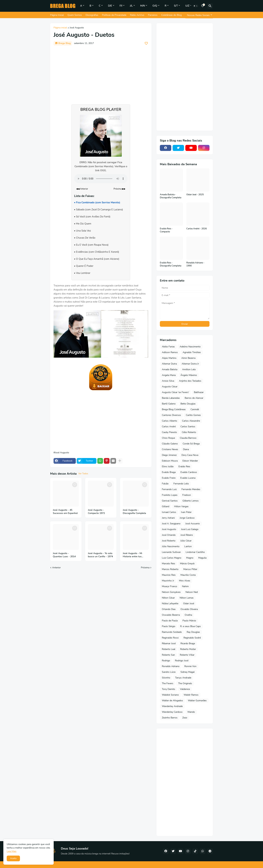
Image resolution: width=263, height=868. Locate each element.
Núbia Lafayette (170, 603)
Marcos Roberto (170, 569)
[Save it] (146, 43)
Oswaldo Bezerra (171, 615)
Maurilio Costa (188, 575)
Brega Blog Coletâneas (174, 409)
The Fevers (168, 683)
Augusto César (170, 387)
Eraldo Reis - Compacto (166, 230)
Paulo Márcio (189, 621)
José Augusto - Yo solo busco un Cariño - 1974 (100, 555)
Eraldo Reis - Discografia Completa (171, 264)
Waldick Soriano (170, 695)
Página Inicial (57, 15)
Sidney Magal (188, 672)
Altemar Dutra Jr (190, 364)
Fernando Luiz (169, 489)
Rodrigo (166, 661)
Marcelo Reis (168, 564)
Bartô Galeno (169, 404)
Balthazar (199, 392)
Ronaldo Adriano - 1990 (195, 264)
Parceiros (153, 15)
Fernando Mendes (191, 489)
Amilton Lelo (189, 369)
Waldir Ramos (191, 695)
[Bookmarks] (203, 6)
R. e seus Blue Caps (190, 626)
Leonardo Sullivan (171, 552)
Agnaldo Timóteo (192, 352)
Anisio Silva (168, 381)
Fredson (187, 495)
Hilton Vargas (181, 506)
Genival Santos (170, 501)
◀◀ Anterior (82, 189)
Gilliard (166, 506)
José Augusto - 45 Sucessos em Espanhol (65, 512)
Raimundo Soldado (172, 632)
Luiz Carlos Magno (172, 558)
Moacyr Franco (169, 586)
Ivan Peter (186, 512)
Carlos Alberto (169, 421)
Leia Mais (12, 851)
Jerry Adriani (168, 518)
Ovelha (188, 615)
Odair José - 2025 (195, 195)
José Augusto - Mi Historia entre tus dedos (132, 555)
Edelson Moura (170, 461)
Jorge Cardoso (187, 518)
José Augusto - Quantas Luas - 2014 (64, 555)
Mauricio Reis (169, 575)
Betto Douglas (188, 404)
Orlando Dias (169, 609)
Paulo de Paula (170, 621)
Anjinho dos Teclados (190, 381)
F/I (121, 6)
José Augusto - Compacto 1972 (96, 512)
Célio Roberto (189, 432)
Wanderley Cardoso (172, 712)
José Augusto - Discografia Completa (134, 512)
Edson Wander (190, 461)
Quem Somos (75, 15)
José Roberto (169, 541)
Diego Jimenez (169, 455)
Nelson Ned (192, 592)
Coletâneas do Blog (171, 15)
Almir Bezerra (188, 358)
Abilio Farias (168, 347)
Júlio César (186, 541)
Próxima (145, 568)
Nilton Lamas (187, 598)
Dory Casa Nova (190, 455)
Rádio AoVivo (137, 15)
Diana (186, 449)
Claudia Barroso (188, 438)
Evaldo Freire (169, 478)
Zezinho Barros (170, 718)
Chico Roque (168, 438)
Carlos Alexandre (191, 421)
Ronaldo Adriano (171, 666)
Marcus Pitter (190, 569)
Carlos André (169, 427)
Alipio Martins (169, 358)
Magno (190, 558)
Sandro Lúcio (169, 672)
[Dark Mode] (196, 6)
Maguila (202, 558)
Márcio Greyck (187, 564)
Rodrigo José (182, 661)
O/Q (155, 6)
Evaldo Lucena (188, 478)
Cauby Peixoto (169, 432)
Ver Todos (83, 474)
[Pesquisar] (210, 6)
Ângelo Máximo (189, 375)
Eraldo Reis (184, 466)
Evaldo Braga (169, 472)
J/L (131, 6)
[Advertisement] (101, 73)
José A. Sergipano (171, 524)
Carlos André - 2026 (197, 229)
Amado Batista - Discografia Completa (171, 196)
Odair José (189, 603)
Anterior (56, 568)
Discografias (92, 15)
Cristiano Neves (170, 449)
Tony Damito (168, 689)
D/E (110, 6)
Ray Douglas (193, 632)
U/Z (187, 6)
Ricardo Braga (188, 643)
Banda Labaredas (171, 398)
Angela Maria (169, 375)
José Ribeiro (187, 535)
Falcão (165, 484)
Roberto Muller (188, 649)
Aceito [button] (13, 858)
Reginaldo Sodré (192, 638)
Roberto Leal (169, 649)
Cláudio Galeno (170, 444)
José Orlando (169, 535)
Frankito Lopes (170, 495)
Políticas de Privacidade (114, 15)
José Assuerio (193, 524)
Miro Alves (185, 581)
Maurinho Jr (168, 581)
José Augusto (77, 28)
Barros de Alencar (194, 398)
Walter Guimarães (197, 701)
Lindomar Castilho (195, 552)
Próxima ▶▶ (120, 189)
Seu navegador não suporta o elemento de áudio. (101, 179)
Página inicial (60, 28)
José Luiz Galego (190, 529)
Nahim (185, 586)
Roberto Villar (187, 655)
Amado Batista (170, 369)
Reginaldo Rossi (170, 638)
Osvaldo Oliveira (189, 609)
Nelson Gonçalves (171, 592)
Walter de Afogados (172, 701)
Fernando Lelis (181, 484)
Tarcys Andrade (183, 678)
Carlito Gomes (193, 415)
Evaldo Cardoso (189, 472)
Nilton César (168, 598)
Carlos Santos (188, 427)
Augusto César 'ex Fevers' (175, 392)
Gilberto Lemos (191, 501)
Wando (191, 712)
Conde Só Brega (191, 444)
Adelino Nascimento (190, 347)
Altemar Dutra (169, 364)
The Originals (185, 683)
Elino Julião (168, 466)
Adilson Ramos (170, 352)
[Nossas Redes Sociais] (199, 15)
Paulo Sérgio (169, 626)
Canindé (195, 409)
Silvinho (166, 678)
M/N (143, 6)
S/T (176, 6)
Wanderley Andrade (172, 706)
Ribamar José (169, 643)
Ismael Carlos (169, 512)
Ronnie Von (190, 666)
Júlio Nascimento (171, 546)
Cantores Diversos (171, 415)
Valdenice (185, 689)
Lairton (188, 546)
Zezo (185, 718)
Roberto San (168, 655)
